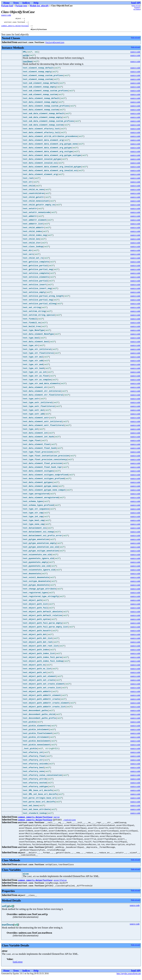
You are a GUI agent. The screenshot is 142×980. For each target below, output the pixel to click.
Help (36, 3)
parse (57, 820)
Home (6, 3)
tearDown (27, 64)
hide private (136, 5)
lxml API (136, 3)
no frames (137, 9)
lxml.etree (18, 966)
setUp (26, 58)
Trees (16, 3)
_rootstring (69, 823)
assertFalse (60, 884)
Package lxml (7, 6)
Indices (26, 3)
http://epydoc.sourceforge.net (129, 977)
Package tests (21, 6)
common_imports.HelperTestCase (15, 27)
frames (137, 7)
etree (26, 877)
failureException (55, 44)
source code (6, 15)
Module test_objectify (39, 6)
